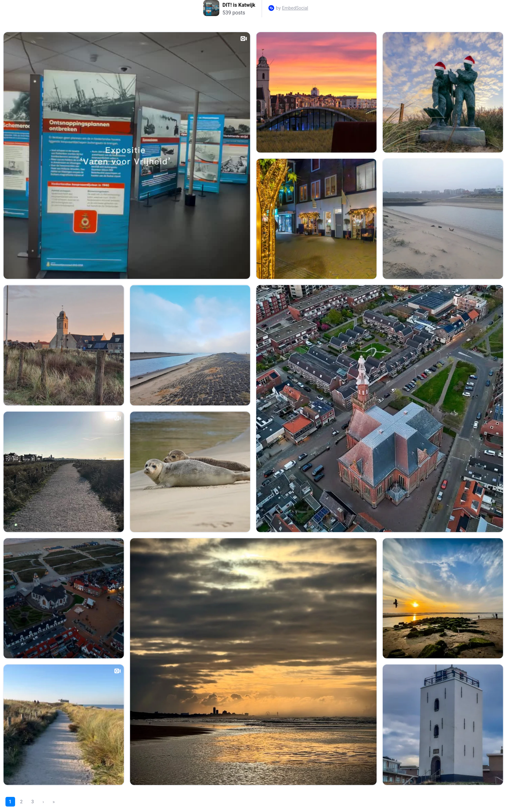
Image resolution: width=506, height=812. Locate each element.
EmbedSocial (295, 8)
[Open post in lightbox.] (127, 156)
